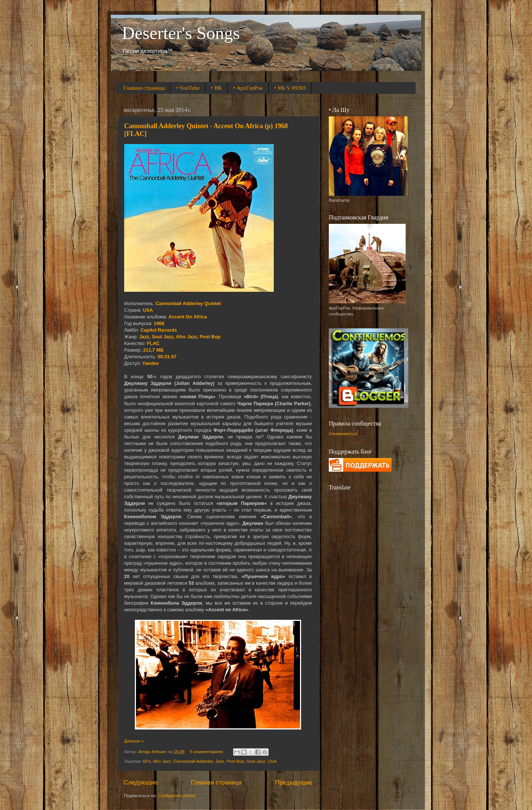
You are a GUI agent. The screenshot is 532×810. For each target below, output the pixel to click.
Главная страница (144, 88)
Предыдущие (294, 782)
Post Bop (235, 761)
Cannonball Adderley (193, 761)
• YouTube (188, 88)
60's (147, 761)
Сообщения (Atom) (177, 795)
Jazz (220, 761)
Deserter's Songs (181, 33)
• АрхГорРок (248, 88)
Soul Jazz (256, 761)
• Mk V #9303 (290, 88)
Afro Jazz (162, 761)
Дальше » (134, 741)
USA (272, 761)
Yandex (151, 363)
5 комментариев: (207, 751)
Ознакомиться (343, 433)
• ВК (216, 88)
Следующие (141, 782)
